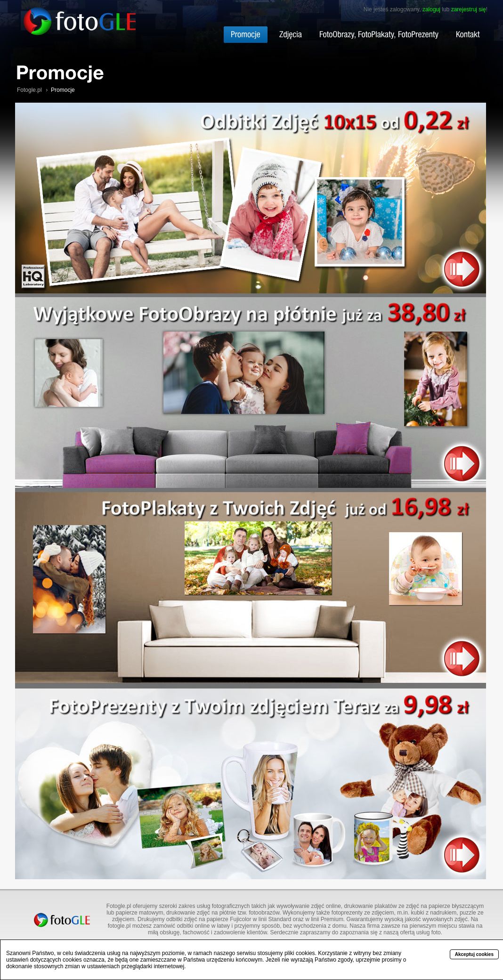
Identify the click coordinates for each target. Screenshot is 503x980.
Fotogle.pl (29, 90)
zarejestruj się (469, 9)
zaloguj (431, 9)
